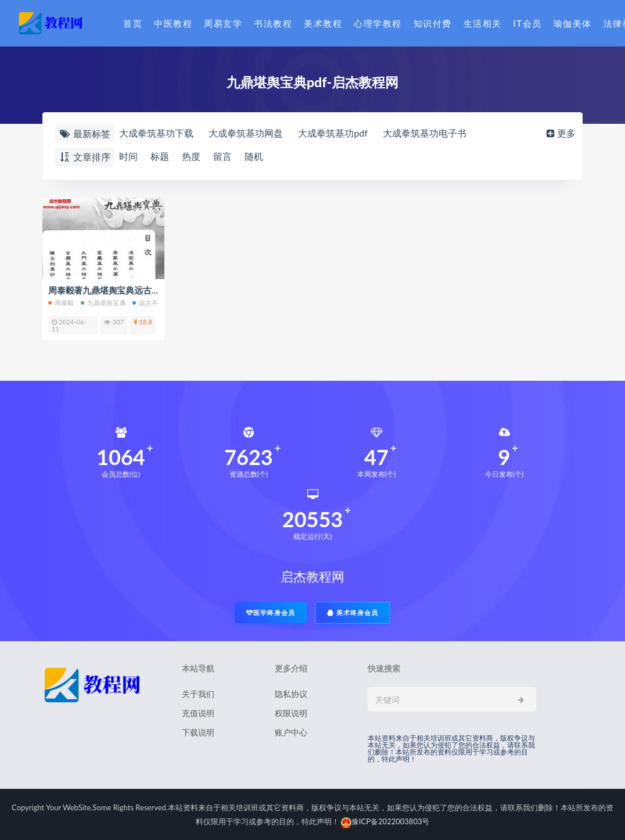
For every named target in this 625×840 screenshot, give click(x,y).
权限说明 (291, 713)
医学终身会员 (271, 612)
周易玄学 (223, 23)
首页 (133, 23)
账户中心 (291, 732)
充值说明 (198, 713)
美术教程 (323, 23)
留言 (222, 156)
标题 (160, 156)
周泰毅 (61, 303)
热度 (191, 156)
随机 (254, 156)
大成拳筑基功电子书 (425, 133)
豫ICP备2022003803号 (385, 821)
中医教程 (173, 23)
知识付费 (433, 23)
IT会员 (528, 23)
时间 (128, 156)
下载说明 (198, 732)
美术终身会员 (353, 612)
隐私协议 (291, 694)
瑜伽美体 (573, 23)
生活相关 (483, 23)
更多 (560, 133)
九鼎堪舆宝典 (103, 303)
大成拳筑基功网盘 (246, 133)
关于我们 (198, 694)
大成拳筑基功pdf (333, 133)
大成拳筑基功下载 (156, 133)
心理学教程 (378, 23)
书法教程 (273, 23)
